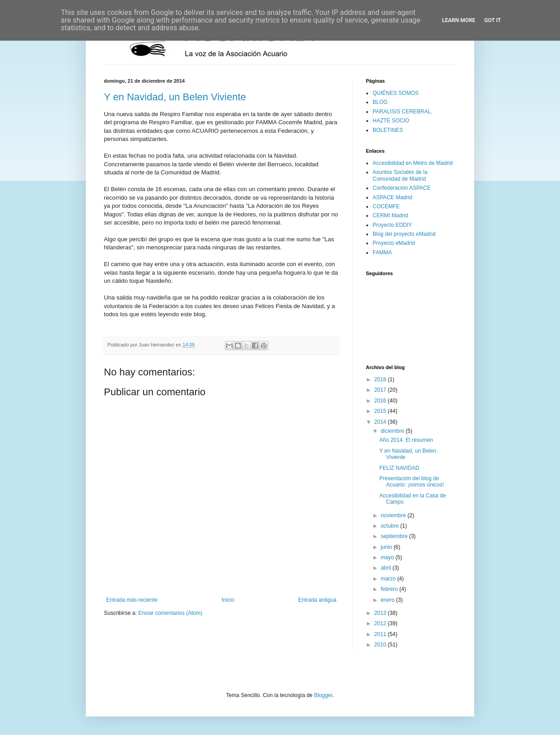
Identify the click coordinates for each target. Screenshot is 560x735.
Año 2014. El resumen (406, 440)
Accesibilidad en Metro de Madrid (413, 163)
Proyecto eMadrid (394, 243)
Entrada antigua (317, 600)
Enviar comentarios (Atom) (170, 613)
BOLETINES (388, 130)
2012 (381, 623)
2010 (381, 645)
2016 (381, 401)
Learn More (459, 20)
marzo (389, 579)
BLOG (380, 102)
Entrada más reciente (132, 600)
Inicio (228, 600)
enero (388, 600)
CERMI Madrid (390, 215)
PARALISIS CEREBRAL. (403, 112)
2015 (381, 411)
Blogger (323, 695)
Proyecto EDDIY (392, 225)
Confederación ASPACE (402, 188)
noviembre (394, 515)
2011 (381, 634)
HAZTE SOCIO (391, 121)
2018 (381, 379)
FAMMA (382, 253)
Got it (492, 20)
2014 (381, 422)
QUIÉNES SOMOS (396, 93)
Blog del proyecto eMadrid (404, 234)
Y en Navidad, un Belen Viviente (175, 97)
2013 (381, 613)
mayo (388, 557)
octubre (390, 526)
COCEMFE (386, 206)
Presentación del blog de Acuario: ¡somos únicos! (412, 482)
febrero (390, 589)
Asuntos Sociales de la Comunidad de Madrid (400, 175)
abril (387, 568)
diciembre (393, 431)
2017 (381, 390)
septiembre (395, 536)
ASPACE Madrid (392, 197)
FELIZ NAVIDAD (399, 468)
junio (387, 547)
